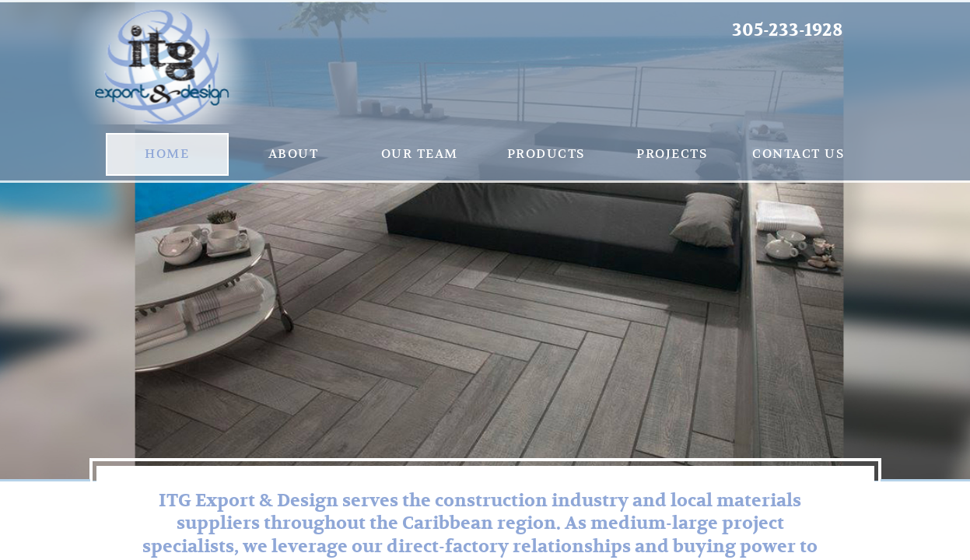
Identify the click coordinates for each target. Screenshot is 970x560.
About (294, 154)
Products (546, 154)
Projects (672, 154)
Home (167, 154)
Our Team (420, 154)
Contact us (798, 154)
